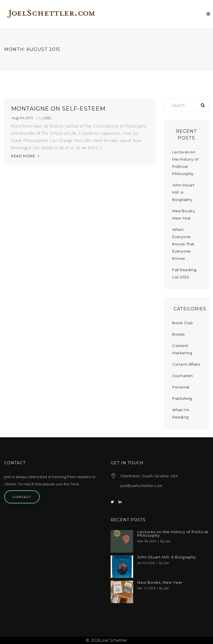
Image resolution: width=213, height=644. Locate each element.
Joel (48, 118)
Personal (181, 387)
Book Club (182, 323)
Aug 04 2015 (23, 118)
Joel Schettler (114, 640)
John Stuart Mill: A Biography (167, 557)
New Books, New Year (160, 582)
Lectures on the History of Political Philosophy (173, 534)
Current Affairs (186, 364)
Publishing (182, 398)
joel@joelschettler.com (141, 486)
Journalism (183, 376)
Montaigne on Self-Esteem (58, 109)
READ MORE (23, 156)
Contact (22, 497)
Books (178, 334)
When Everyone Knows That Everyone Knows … (183, 244)
